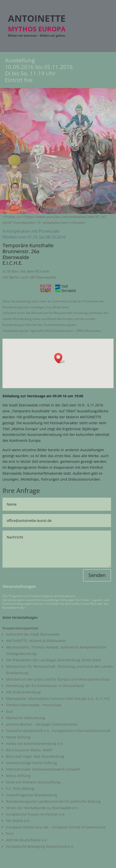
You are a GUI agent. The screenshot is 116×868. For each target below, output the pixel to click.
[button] (60, 358)
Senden (97, 575)
